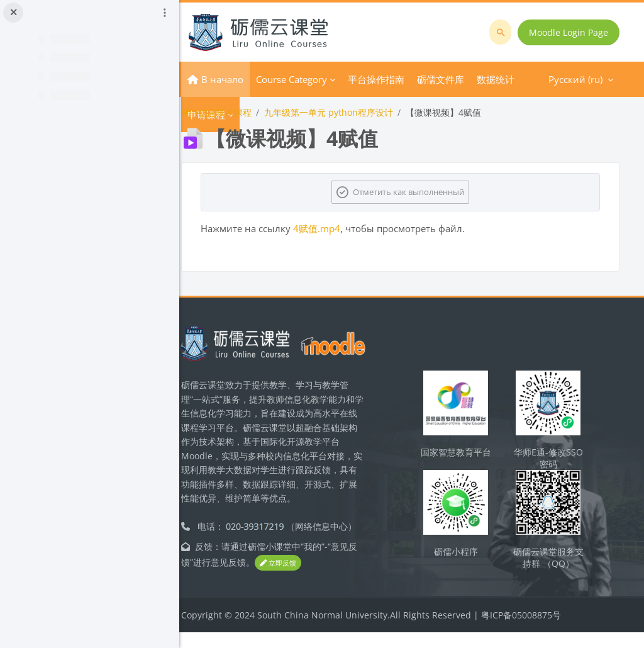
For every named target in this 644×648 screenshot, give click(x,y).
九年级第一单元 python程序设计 (350, 112)
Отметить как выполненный (420, 192)
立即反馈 (308, 579)
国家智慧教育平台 (465, 466)
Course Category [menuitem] (313, 79)
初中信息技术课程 (238, 112)
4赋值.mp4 (338, 228)
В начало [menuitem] (244, 79)
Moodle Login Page (570, 32)
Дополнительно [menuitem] (406, 79)
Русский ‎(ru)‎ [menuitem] (491, 79)
